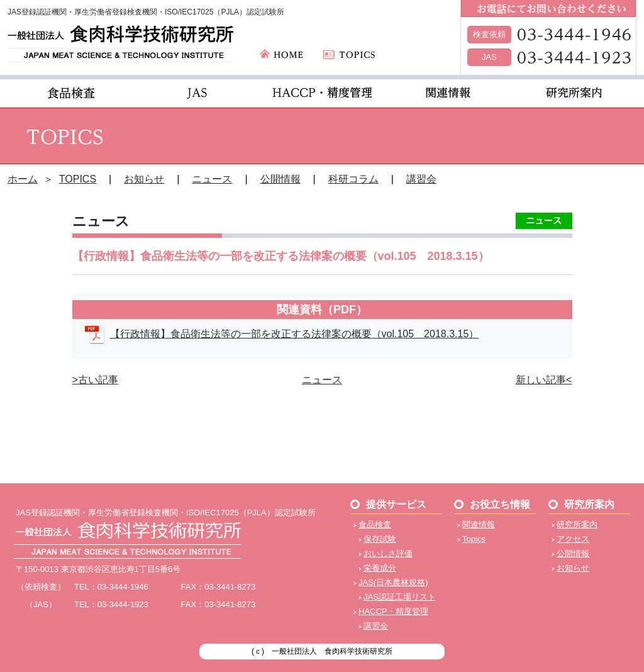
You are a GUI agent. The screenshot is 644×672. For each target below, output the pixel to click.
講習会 (421, 179)
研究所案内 (577, 524)
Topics (474, 539)
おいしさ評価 (388, 553)
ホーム (23, 179)
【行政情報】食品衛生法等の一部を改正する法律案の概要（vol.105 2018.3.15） (295, 334)
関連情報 (479, 524)
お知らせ (144, 179)
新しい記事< (544, 380)
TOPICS (78, 179)
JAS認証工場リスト (400, 597)
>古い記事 (95, 380)
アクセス (573, 539)
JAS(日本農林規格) (393, 582)
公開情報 (280, 179)
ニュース (212, 179)
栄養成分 (380, 568)
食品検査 (375, 524)
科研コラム (353, 179)
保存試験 (380, 539)
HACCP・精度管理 (393, 611)
